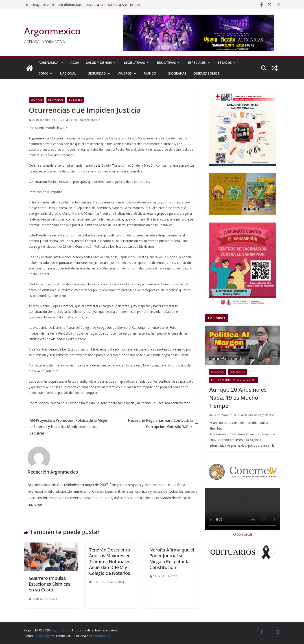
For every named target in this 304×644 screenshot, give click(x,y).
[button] (61, 63)
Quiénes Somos (206, 73)
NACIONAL (68, 73)
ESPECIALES (197, 63)
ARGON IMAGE (243, 534)
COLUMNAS (218, 372)
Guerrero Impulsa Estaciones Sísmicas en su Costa (50, 584)
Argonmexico (52, 31)
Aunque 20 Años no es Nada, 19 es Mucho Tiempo (238, 398)
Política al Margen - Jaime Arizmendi (234, 380)
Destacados (56, 100)
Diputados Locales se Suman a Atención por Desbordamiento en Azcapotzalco (108, 7)
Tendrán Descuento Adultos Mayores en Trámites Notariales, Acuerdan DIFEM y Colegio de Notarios (110, 561)
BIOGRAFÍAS (177, 73)
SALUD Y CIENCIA (99, 63)
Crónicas (36, 100)
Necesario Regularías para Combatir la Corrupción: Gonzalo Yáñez (163, 424)
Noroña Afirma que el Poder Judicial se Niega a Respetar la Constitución (172, 559)
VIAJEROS (125, 73)
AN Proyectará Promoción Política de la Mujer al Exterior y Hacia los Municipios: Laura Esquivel (66, 427)
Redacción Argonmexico (85, 120)
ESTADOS (225, 63)
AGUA (75, 63)
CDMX (43, 73)
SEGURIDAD (97, 73)
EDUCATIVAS (166, 63)
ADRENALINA (48, 63)
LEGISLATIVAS (135, 63)
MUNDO (150, 73)
